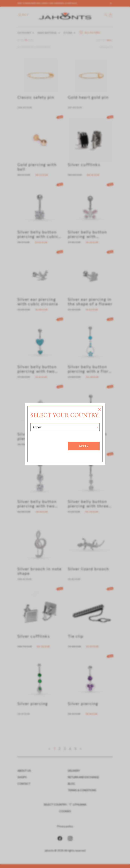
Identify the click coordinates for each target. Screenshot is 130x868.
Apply (84, 446)
